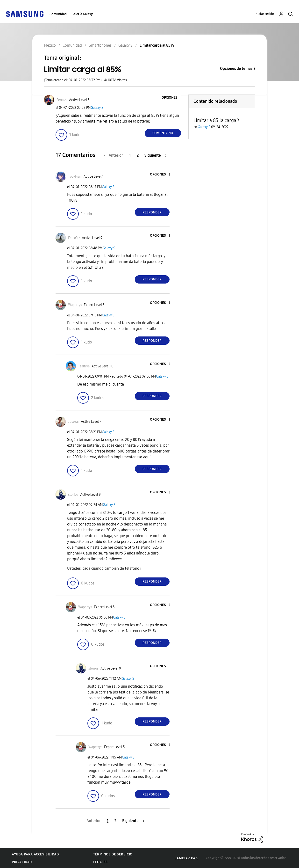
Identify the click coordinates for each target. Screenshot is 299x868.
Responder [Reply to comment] (152, 212)
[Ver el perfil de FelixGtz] (74, 238)
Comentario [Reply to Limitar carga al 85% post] (163, 133)
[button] (173, 98)
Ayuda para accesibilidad (35, 854)
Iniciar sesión (264, 14)
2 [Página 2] (138, 155)
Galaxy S (97, 108)
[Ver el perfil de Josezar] (74, 422)
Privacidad (22, 862)
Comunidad (58, 14)
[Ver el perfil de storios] (73, 495)
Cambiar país (187, 858)
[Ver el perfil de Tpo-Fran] (75, 177)
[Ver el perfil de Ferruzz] (62, 100)
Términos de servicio (113, 854)
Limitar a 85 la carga (215, 120)
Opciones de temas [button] (236, 69)
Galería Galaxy (82, 14)
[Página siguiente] (155, 155)
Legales (100, 862)
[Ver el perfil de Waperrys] (75, 305)
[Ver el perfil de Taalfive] (84, 366)
